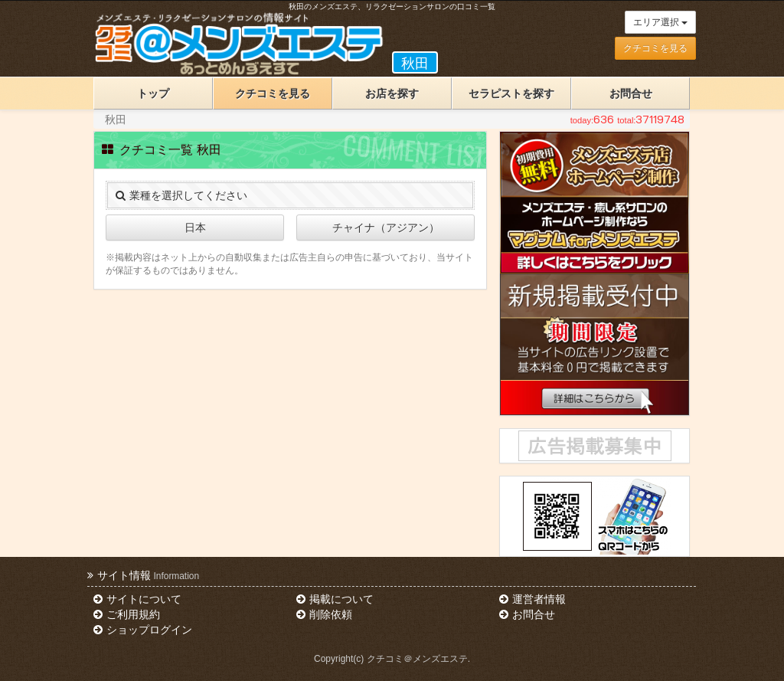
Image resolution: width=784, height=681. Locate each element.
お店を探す (392, 93)
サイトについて (137, 599)
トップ (153, 93)
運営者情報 (532, 599)
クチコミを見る (655, 48)
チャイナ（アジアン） (386, 228)
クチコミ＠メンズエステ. (418, 659)
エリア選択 (660, 22)
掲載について (335, 599)
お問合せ (631, 93)
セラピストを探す (511, 93)
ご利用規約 (126, 614)
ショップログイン (142, 630)
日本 (195, 228)
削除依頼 (324, 614)
